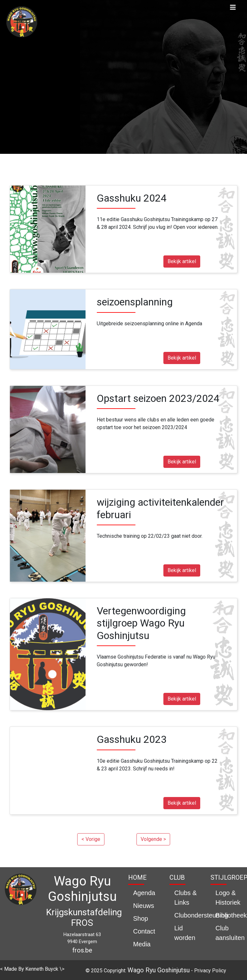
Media (142, 944)
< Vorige (91, 839)
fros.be (82, 950)
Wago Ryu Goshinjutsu (159, 970)
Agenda (144, 893)
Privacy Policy (210, 971)
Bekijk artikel (182, 261)
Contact (144, 931)
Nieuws (144, 906)
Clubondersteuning (201, 915)
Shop (140, 918)
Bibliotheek (231, 915)
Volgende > (153, 839)
